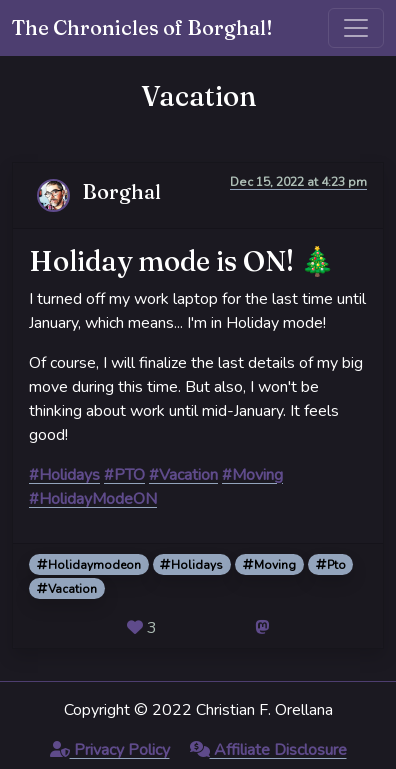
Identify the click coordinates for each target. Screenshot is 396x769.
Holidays (191, 565)
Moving (269, 565)
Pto (331, 565)
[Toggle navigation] (356, 28)
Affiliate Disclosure (268, 750)
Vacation (67, 589)
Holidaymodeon (89, 565)
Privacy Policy (110, 750)
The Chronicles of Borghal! (142, 27)
